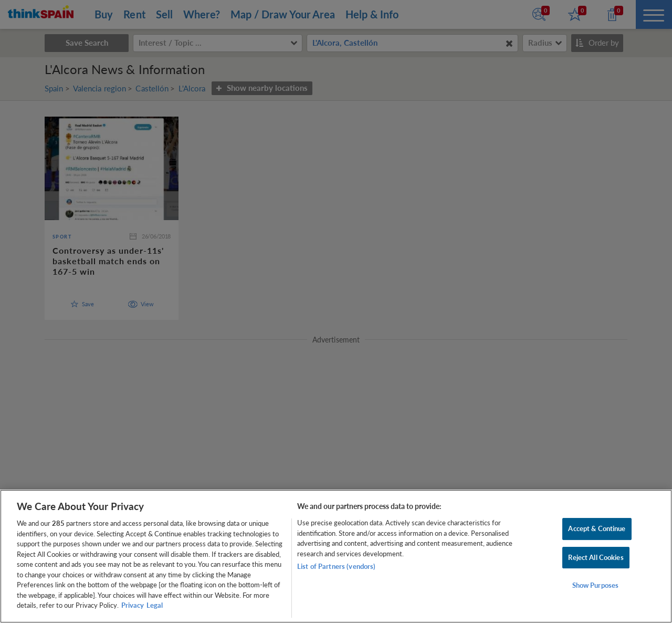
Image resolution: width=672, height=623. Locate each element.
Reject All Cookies (596, 557)
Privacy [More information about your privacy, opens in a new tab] (133, 605)
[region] (336, 556)
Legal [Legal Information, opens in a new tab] (155, 605)
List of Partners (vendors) (336, 566)
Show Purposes (596, 586)
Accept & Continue (597, 528)
